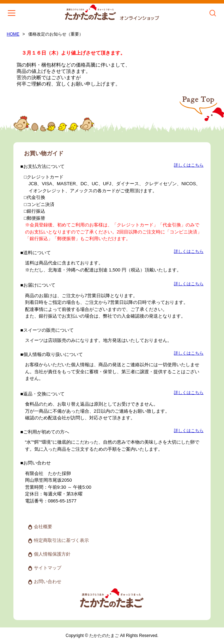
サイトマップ (48, 568)
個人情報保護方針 (52, 554)
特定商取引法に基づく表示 (61, 540)
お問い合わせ (48, 582)
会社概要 (43, 527)
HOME (13, 34)
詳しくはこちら (189, 165)
